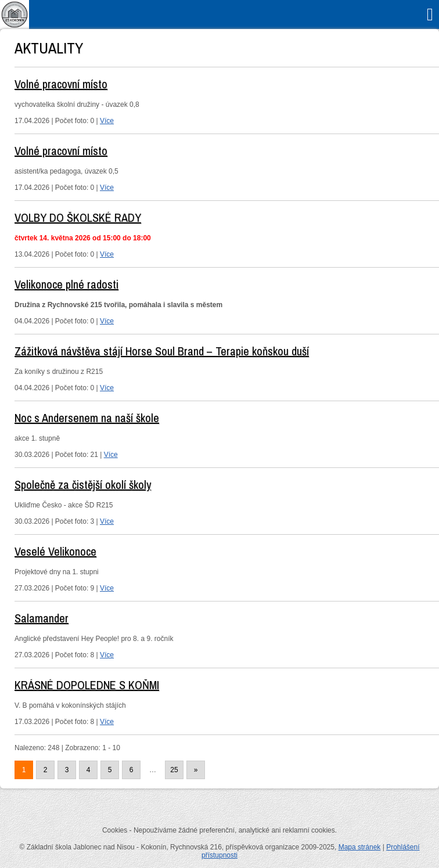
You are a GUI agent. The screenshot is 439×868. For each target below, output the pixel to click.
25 (174, 770)
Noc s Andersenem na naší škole (87, 418)
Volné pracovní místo (61, 84)
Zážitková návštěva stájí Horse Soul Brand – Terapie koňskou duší (162, 351)
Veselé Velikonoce (55, 551)
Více (107, 121)
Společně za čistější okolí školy (83, 485)
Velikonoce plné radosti (66, 284)
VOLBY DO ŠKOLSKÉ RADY (78, 217)
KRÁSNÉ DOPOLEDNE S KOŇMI (87, 685)
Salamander (42, 618)
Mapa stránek (360, 847)
